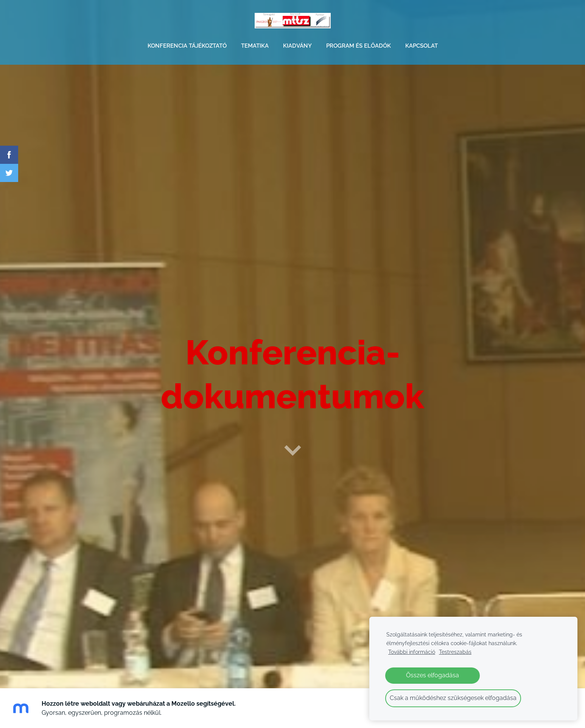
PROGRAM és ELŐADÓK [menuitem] (359, 46)
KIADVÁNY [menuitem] (297, 46)
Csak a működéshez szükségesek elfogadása (453, 698)
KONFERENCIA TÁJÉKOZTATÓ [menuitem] (187, 46)
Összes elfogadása (433, 675)
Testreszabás (455, 652)
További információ (412, 652)
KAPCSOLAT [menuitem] (422, 46)
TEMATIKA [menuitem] (255, 46)
